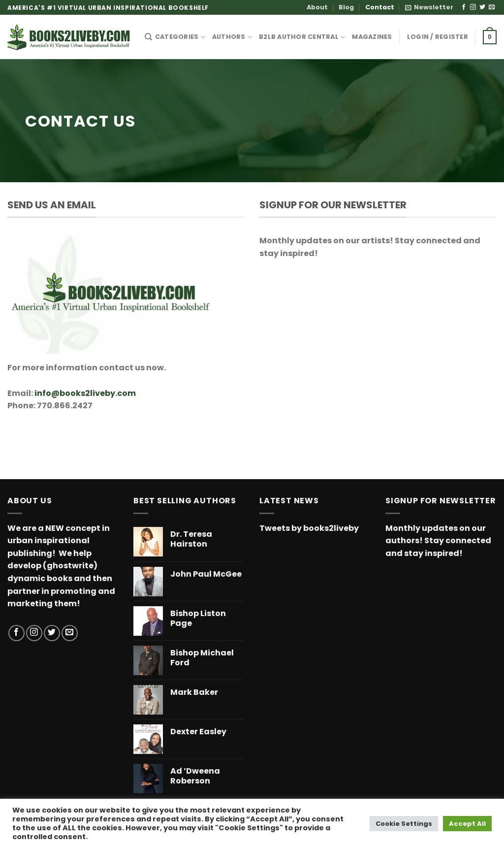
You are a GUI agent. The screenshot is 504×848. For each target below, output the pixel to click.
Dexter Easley (198, 732)
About (317, 7)
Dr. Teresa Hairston (191, 540)
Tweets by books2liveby (309, 528)
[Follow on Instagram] (473, 7)
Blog (346, 7)
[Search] (148, 37)
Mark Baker (194, 693)
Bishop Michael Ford (202, 658)
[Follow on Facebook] (464, 7)
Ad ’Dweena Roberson (195, 777)
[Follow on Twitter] (482, 7)
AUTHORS (232, 37)
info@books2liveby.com (85, 393)
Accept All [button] (467, 824)
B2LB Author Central (302, 37)
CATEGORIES (180, 37)
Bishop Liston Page (198, 619)
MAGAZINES (372, 37)
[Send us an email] (492, 7)
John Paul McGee (206, 574)
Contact (380, 7)
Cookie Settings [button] (404, 824)
